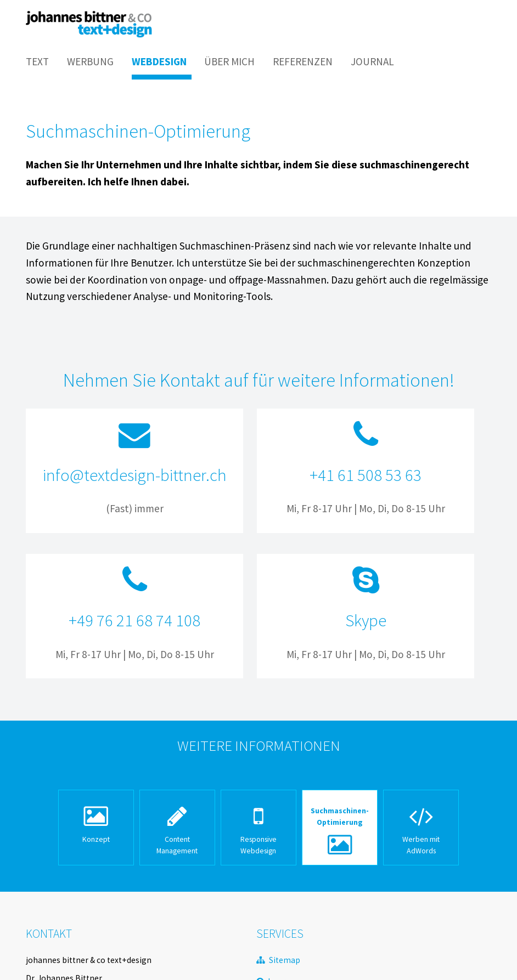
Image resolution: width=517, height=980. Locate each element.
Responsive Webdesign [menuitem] (258, 845)
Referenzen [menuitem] (303, 61)
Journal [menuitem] (372, 61)
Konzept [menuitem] (96, 839)
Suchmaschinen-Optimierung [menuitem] (340, 816)
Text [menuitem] (37, 61)
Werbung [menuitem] (90, 61)
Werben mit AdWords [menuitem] (421, 845)
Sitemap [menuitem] (285, 960)
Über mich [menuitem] (229, 61)
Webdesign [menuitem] (159, 61)
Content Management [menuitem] (177, 845)
